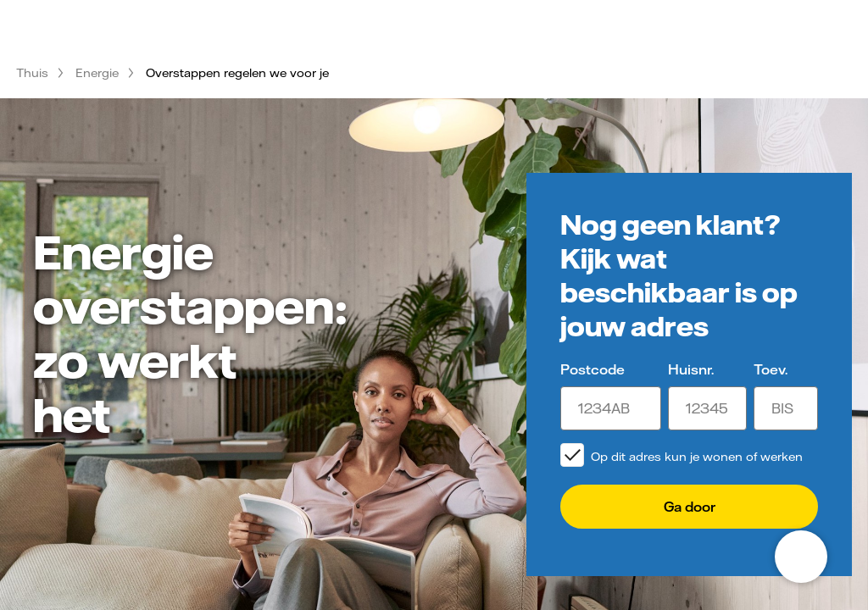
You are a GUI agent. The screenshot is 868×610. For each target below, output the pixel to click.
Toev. (771, 369)
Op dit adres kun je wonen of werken (697, 457)
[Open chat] (801, 557)
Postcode (593, 369)
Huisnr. (691, 369)
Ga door (690, 507)
